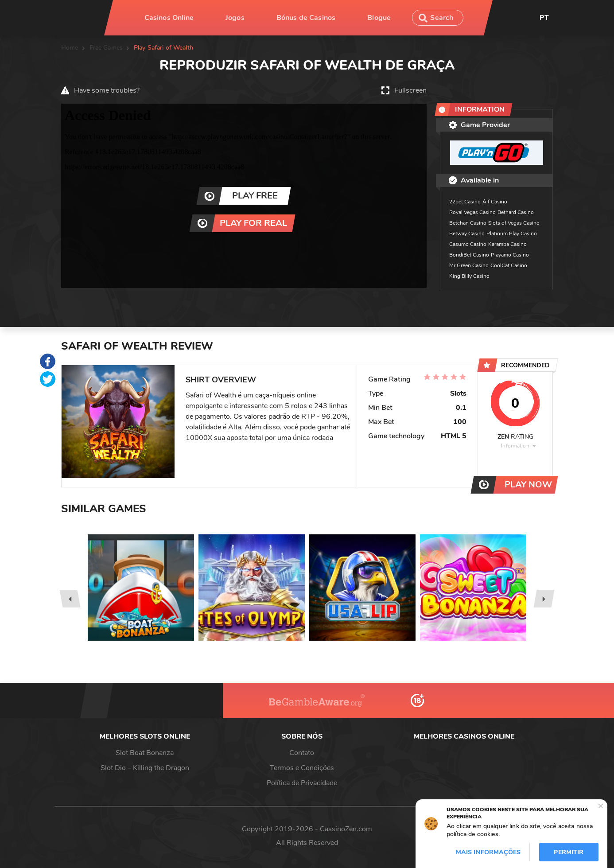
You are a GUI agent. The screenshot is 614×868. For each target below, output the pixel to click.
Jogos (235, 18)
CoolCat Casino (509, 265)
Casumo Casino (468, 244)
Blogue (379, 18)
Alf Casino (495, 202)
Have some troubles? (107, 90)
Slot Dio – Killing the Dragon (145, 768)
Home (70, 48)
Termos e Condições (302, 768)
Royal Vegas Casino (472, 212)
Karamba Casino (507, 244)
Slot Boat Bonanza (145, 753)
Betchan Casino (468, 223)
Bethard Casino (516, 212)
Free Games (106, 48)
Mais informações (488, 852)
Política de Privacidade (302, 783)
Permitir (569, 852)
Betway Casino (467, 234)
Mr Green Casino (469, 265)
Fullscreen (410, 90)
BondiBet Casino (469, 255)
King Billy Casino (469, 276)
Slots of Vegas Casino (514, 223)
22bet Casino (465, 202)
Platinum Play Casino (512, 234)
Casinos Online (169, 18)
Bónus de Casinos (306, 18)
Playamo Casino (510, 255)
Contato (302, 753)
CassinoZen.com (346, 829)
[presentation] (70, 599)
